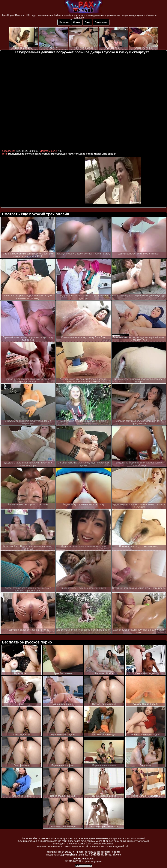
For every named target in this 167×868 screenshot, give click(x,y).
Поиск (88, 22)
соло (28, 154)
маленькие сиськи (105, 154)
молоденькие (16, 154)
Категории (64, 22)
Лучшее (77, 22)
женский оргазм (41, 154)
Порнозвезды (101, 22)
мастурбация (59, 154)
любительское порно (81, 154)
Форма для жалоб (83, 859)
